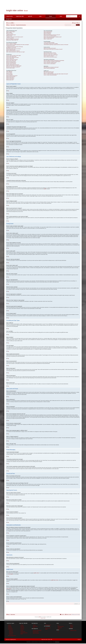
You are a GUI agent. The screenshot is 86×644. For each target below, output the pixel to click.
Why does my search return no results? (50, 54)
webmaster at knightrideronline (11, 639)
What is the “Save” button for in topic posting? (14, 66)
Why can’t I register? (10, 34)
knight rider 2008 (20, 16)
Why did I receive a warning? (11, 64)
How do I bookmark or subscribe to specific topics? (52, 62)
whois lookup (9, 589)
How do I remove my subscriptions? (50, 64)
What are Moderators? (47, 33)
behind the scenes (61, 626)
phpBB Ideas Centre (55, 580)
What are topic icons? (10, 80)
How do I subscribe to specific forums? (50, 63)
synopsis (9, 625)
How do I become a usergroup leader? (50, 36)
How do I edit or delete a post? (11, 57)
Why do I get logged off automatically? (13, 39)
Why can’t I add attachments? (11, 63)
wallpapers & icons (73, 630)
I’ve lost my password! (10, 38)
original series (10, 16)
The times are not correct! (11, 46)
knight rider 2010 (36, 632)
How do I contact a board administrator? (50, 75)
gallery (46, 629)
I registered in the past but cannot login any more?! (15, 37)
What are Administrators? (48, 32)
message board (9, 19)
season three (11, 633)
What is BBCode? (9, 72)
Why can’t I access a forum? (11, 62)
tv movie (22, 630)
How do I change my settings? (11, 44)
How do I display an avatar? (11, 50)
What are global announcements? (12, 76)
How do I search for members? (49, 56)
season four (11, 634)
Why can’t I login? (9, 36)
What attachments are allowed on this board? (51, 67)
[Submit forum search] (78, 25)
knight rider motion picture (37, 630)
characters (10, 626)
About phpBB (10, 574)
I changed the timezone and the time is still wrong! (15, 47)
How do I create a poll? (10, 59)
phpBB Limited (36, 573)
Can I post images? (10, 75)
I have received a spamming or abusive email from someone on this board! (56, 45)
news (40, 16)
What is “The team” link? (48, 39)
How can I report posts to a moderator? (13, 65)
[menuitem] (13, 23)
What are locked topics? (10, 79)
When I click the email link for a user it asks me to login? (16, 52)
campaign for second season (24, 633)
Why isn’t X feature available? (49, 73)
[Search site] (72, 16)
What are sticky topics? (10, 78)
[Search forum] (70, 25)
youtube (71, 628)
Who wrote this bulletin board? (49, 72)
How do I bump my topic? (11, 68)
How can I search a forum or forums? (50, 53)
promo (34, 628)
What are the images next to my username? (14, 49)
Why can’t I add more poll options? (12, 60)
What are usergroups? (47, 34)
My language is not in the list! (11, 48)
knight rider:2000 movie (12, 636)
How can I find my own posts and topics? (50, 57)
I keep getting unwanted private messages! (51, 44)
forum (51, 16)
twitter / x (72, 625)
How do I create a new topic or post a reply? (14, 55)
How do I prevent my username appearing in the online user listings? (18, 45)
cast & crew (10, 628)
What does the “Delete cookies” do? (12, 40)
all (58, 625)
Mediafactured (57, 642)
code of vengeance (36, 633)
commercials (60, 628)
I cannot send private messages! (49, 43)
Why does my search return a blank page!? (51, 55)
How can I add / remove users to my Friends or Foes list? (53, 49)
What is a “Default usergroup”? (49, 38)
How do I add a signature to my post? (12, 58)
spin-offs (30, 16)
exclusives (22, 629)
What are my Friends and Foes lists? (50, 48)
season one (11, 630)
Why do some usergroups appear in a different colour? (53, 37)
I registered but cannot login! (11, 35)
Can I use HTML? (9, 73)
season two (11, 631)
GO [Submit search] (79, 16)
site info (79, 639)
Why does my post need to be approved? (13, 67)
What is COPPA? (9, 33)
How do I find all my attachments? (49, 68)
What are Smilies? (9, 74)
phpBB (45, 189)
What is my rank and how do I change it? (13, 51)
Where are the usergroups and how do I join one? (52, 35)
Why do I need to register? (11, 32)
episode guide (10, 629)
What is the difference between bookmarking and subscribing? (54, 60)
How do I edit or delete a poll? (11, 61)
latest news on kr (48, 625)
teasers (59, 629)
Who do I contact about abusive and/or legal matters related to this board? (56, 74)
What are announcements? (11, 77)
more (61, 16)
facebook (72, 626)
